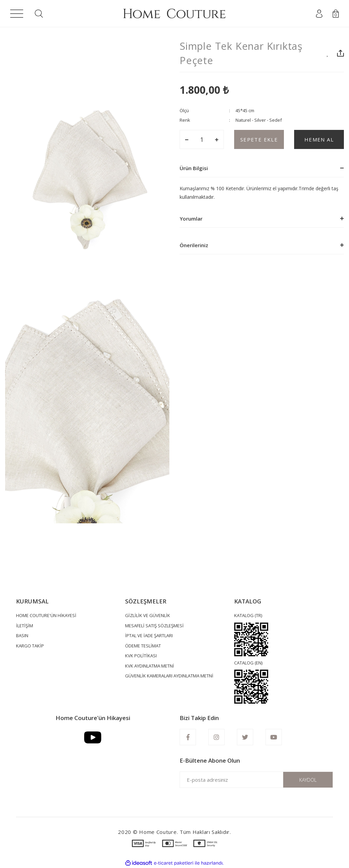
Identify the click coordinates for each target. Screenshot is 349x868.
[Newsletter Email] (256, 780)
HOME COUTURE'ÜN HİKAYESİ (46, 615)
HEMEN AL (319, 139)
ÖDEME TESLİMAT (143, 646)
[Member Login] (319, 14)
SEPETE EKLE (259, 139)
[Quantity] (202, 139)
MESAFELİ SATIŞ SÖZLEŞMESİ (154, 626)
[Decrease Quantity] (187, 139)
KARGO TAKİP (30, 646)
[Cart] (336, 14)
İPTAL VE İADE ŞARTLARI (149, 635)
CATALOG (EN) (248, 663)
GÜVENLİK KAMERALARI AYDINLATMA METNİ (169, 676)
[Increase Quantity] (217, 139)
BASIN (22, 635)
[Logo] (174, 13)
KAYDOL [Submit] (308, 780)
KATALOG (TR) (248, 615)
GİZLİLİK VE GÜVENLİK (148, 615)
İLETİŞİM (25, 626)
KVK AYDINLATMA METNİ (150, 666)
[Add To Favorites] (328, 53)
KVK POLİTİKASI (141, 656)
